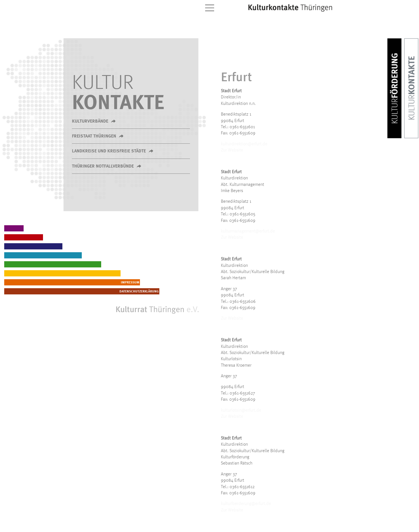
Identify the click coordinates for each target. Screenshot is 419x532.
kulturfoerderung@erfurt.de (246, 504)
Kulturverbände (90, 121)
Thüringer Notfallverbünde (103, 166)
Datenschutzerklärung (178, 292)
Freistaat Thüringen (94, 136)
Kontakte (412, 88)
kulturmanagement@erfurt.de (248, 231)
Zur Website (232, 150)
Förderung (395, 88)
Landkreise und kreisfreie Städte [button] (109, 151)
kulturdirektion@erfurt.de (244, 144)
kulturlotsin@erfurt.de (241, 411)
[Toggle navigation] (210, 8)
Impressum (188, 283)
